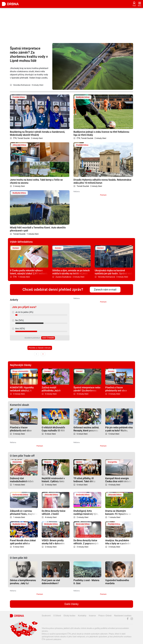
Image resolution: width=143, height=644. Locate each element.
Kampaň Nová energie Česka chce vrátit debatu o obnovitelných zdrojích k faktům (119, 480)
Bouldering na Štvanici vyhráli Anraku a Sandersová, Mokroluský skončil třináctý (37, 133)
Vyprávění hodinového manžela (117, 582)
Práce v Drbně (105, 616)
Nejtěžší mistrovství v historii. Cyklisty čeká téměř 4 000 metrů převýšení (53, 480)
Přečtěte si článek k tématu (40, 348)
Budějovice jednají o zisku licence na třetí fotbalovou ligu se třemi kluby (101, 133)
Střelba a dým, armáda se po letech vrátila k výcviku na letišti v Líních (71, 272)
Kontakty (82, 616)
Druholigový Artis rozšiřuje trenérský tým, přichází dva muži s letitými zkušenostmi (86, 512)
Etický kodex (69, 616)
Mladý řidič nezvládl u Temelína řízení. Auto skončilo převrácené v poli (38, 229)
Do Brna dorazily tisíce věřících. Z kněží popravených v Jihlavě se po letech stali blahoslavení (55, 512)
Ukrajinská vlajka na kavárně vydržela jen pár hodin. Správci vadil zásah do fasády (114, 272)
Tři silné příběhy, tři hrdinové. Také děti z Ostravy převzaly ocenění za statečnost (87, 480)
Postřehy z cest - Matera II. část (86, 582)
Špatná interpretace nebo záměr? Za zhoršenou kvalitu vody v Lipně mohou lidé (29, 55)
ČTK (15, 138)
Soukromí (46, 616)
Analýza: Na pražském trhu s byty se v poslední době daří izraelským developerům (118, 542)
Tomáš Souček (24, 138)
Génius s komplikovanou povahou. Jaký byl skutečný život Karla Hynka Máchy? (23, 582)
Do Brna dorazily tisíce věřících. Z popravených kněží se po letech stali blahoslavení (86, 542)
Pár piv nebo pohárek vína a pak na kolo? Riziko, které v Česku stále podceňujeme (119, 429)
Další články (71, 604)
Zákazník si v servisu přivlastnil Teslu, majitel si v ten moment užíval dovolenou (24, 512)
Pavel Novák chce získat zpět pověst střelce (23, 542)
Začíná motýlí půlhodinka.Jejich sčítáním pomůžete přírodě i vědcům (52, 389)
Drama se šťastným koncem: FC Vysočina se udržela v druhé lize (118, 512)
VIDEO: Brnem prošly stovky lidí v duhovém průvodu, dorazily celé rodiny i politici (53, 542)
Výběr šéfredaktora (21, 242)
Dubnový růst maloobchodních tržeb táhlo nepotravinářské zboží (22, 480)
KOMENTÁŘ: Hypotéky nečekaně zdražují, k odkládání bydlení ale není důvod (24, 389)
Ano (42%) (20, 329)
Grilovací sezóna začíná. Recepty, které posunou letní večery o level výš (86, 429)
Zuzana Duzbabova (63, 277)
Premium (103, 195)
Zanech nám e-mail (105, 290)
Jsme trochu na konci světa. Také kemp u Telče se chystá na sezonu (36, 181)
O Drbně (57, 616)
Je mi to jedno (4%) (24, 312)
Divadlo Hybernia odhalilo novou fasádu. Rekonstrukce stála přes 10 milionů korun (102, 181)
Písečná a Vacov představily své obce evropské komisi (116, 389)
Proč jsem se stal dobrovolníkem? (51, 582)
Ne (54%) (20, 320)
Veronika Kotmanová (22, 85)
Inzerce (92, 616)
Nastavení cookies (123, 616)
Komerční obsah (19, 405)
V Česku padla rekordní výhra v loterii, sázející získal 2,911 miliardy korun (29, 272)
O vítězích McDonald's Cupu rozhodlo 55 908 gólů (53, 429)
